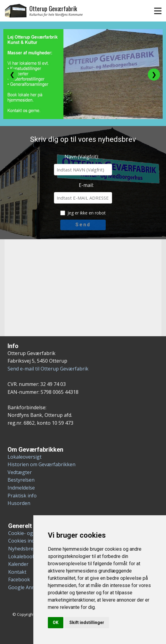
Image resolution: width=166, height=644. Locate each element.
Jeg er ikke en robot (87, 213)
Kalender (18, 564)
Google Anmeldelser (31, 587)
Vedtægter (20, 472)
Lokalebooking (25, 556)
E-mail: (86, 185)
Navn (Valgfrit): (82, 157)
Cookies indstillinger (31, 541)
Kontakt (17, 572)
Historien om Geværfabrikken (41, 464)
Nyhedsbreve (23, 549)
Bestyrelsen (21, 480)
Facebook (19, 579)
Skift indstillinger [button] (87, 622)
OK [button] (56, 622)
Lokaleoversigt (25, 457)
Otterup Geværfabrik (53, 8)
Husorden (19, 503)
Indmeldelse (21, 488)
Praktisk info (22, 496)
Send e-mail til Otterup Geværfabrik (48, 369)
